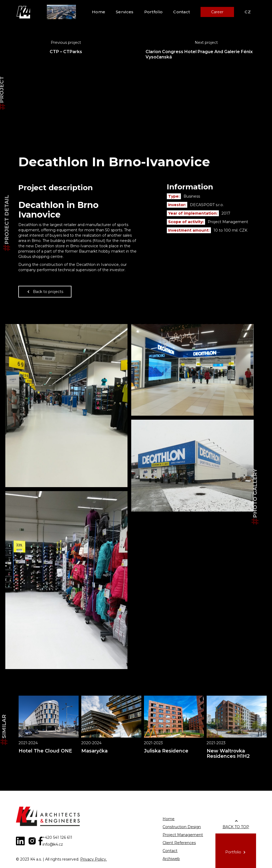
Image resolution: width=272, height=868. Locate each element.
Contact (182, 12)
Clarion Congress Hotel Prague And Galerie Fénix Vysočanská (199, 54)
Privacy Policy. (93, 859)
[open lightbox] (66, 406)
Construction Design (182, 827)
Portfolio (154, 12)
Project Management (183, 835)
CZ (248, 12)
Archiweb (171, 859)
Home (99, 12)
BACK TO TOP (236, 827)
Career (217, 12)
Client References (179, 843)
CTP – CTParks (66, 52)
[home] (24, 12)
